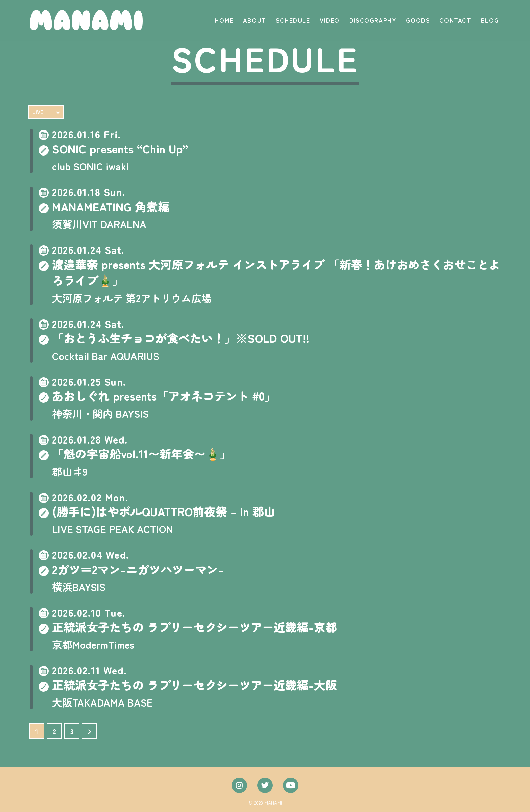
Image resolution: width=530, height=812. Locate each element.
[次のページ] (89, 731)
